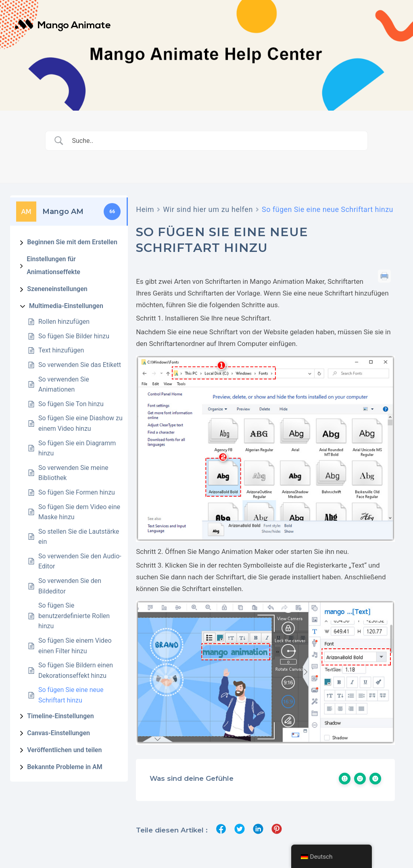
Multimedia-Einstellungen (66, 306)
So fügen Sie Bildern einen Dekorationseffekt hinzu (76, 670)
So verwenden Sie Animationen (64, 385)
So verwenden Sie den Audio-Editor (80, 561)
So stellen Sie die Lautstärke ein (79, 537)
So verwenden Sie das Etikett (80, 365)
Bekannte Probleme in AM (65, 767)
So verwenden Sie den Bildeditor (70, 586)
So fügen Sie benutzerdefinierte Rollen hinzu (74, 616)
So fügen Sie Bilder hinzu (74, 336)
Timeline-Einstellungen (60, 716)
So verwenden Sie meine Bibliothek (73, 473)
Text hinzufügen (61, 350)
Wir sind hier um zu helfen (208, 209)
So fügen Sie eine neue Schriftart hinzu (71, 695)
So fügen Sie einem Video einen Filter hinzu (75, 646)
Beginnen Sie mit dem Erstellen (72, 242)
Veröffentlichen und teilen (64, 750)
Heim (145, 209)
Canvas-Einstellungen (58, 733)
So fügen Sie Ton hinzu (71, 404)
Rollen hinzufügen (64, 322)
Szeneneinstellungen (57, 289)
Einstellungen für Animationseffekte (53, 265)
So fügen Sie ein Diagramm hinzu (77, 448)
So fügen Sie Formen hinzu (77, 492)
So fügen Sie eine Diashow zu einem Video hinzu (80, 423)
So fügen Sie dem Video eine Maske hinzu (79, 512)
